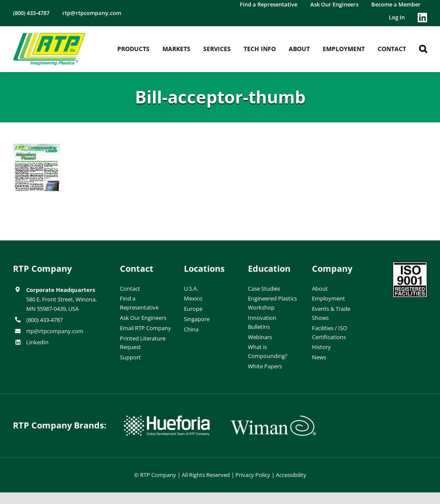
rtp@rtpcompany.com (55, 331)
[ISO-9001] (410, 265)
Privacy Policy (253, 475)
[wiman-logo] (273, 419)
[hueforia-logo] (167, 419)
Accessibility (291, 475)
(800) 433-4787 (44, 320)
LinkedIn (37, 342)
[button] (423, 49)
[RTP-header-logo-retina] (49, 36)
